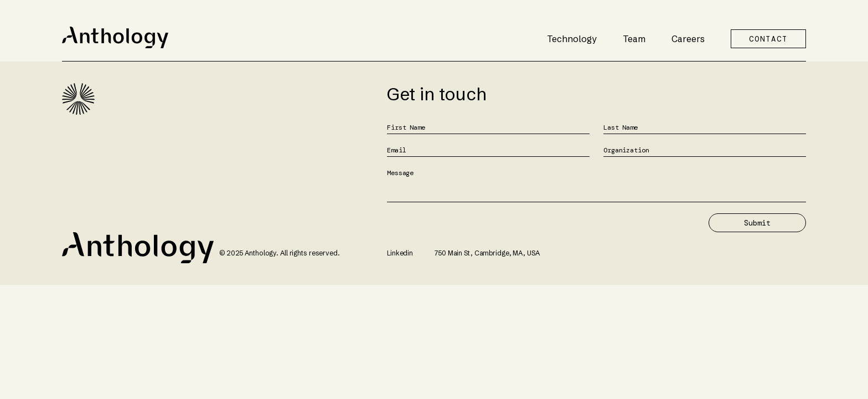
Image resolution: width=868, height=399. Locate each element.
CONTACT (768, 39)
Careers (688, 39)
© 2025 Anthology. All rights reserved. (280, 253)
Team (634, 39)
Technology (572, 39)
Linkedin (400, 253)
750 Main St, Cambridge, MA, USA (487, 253)
